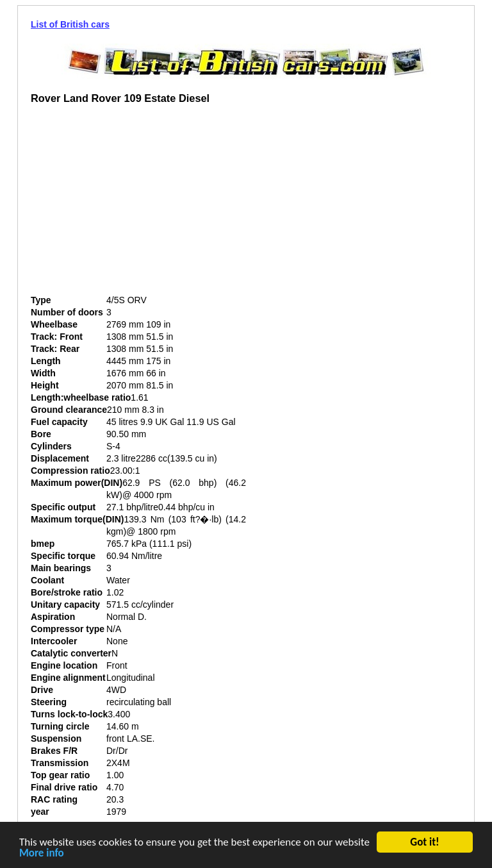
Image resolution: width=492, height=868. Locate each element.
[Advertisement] (138, 204)
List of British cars (70, 24)
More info (42, 854)
